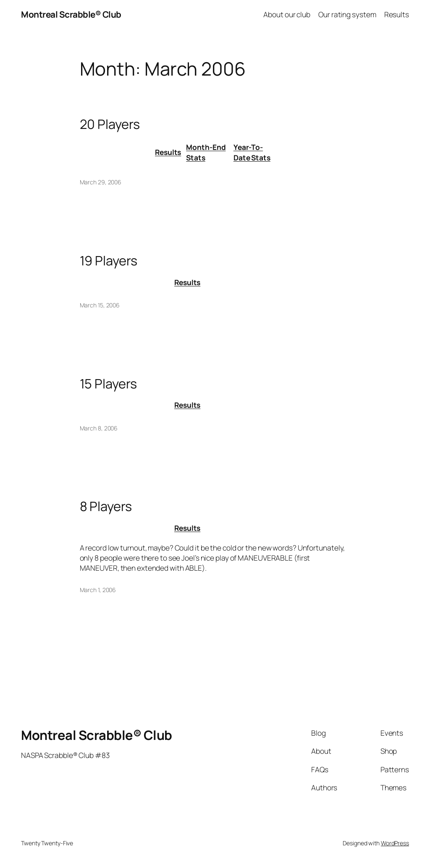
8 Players (106, 506)
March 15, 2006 (100, 305)
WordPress (395, 843)
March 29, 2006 (101, 182)
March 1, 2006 (98, 590)
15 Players (108, 384)
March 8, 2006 (99, 428)
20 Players (110, 124)
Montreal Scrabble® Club (71, 14)
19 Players (109, 261)
